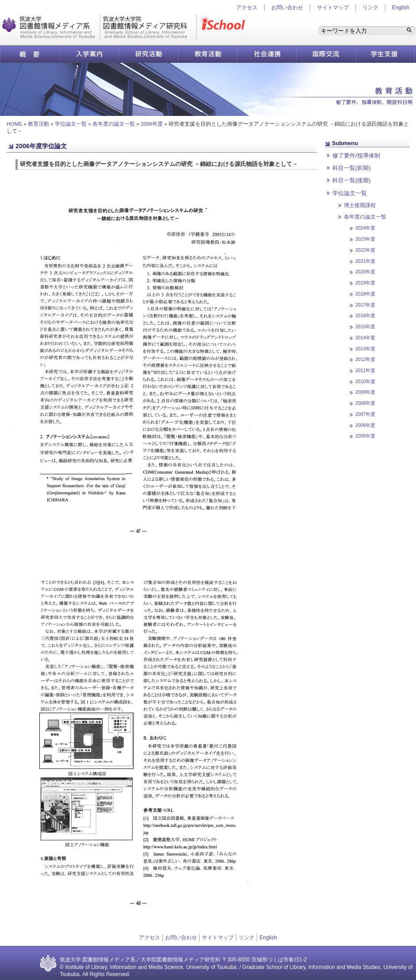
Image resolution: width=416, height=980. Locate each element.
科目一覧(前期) (352, 168)
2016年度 (365, 315)
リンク (370, 8)
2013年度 (365, 349)
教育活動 (208, 54)
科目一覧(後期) (352, 180)
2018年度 (365, 294)
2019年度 (365, 283)
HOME (14, 124)
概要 (30, 54)
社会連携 (267, 54)
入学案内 (89, 54)
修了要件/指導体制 (356, 156)
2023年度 (365, 239)
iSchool (224, 27)
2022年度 (365, 250)
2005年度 (365, 436)
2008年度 (365, 403)
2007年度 (365, 414)
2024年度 (365, 228)
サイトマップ (333, 8)
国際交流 (326, 54)
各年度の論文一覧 (114, 124)
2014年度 (365, 338)
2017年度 (365, 305)
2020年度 (365, 272)
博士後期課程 (360, 205)
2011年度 (365, 370)
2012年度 (365, 359)
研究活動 (148, 54)
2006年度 (152, 124)
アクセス (150, 938)
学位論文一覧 (71, 124)
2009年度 (365, 392)
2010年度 (365, 381)
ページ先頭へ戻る (352, 447)
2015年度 (365, 327)
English (401, 8)
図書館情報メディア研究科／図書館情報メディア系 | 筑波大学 (99, 27)
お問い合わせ (287, 8)
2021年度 (365, 261)
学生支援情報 (385, 54)
